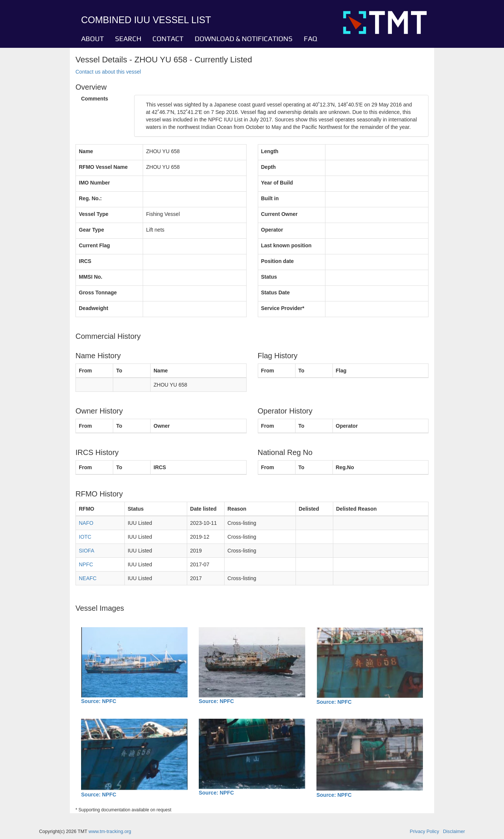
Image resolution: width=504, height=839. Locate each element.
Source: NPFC (99, 701)
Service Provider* (283, 308)
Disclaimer (454, 832)
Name (86, 151)
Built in (270, 198)
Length (270, 151)
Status (269, 277)
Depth (269, 167)
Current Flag (94, 245)
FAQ (310, 38)
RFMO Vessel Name (103, 167)
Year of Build (277, 183)
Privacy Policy (424, 832)
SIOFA (86, 551)
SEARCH (128, 38)
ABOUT (92, 38)
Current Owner (279, 214)
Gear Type (91, 230)
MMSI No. (91, 277)
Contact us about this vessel (108, 72)
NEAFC (88, 578)
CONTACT (168, 38)
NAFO (86, 523)
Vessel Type (94, 214)
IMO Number (94, 183)
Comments (95, 99)
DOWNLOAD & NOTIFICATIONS (244, 38)
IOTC (85, 537)
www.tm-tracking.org (110, 832)
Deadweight (94, 308)
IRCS (85, 261)
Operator (272, 230)
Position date (278, 261)
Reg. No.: (90, 198)
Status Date (276, 292)
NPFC (86, 564)
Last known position (286, 245)
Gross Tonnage (98, 292)
